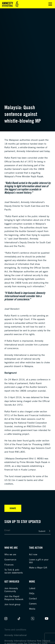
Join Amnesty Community (11, 590)
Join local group (12, 604)
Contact (33, 598)
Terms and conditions (15, 630)
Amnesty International (15, 635)
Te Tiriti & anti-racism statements (14, 571)
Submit (42, 531)
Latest (32, 588)
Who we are (10, 554)
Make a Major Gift (38, 567)
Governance (10, 559)
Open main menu (50, 4)
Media (32, 609)
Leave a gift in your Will (39, 561)
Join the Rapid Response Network (14, 598)
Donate (13, 508)
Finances (9, 565)
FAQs (32, 593)
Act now (33, 554)
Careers (33, 604)
